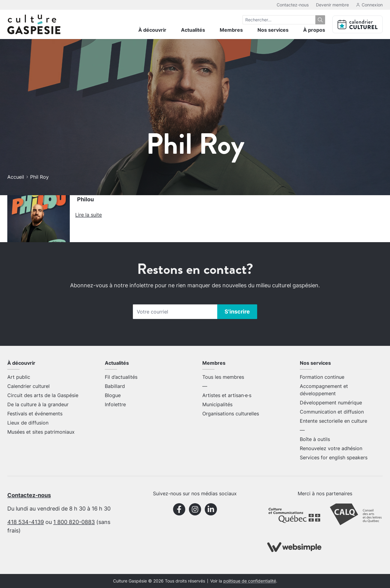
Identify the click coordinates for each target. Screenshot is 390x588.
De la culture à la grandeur (38, 404)
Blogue (113, 395)
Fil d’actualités (121, 377)
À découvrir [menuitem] (152, 30)
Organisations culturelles (231, 414)
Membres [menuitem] (231, 30)
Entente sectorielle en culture (333, 421)
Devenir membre (332, 5)
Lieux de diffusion (28, 423)
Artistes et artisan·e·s (227, 395)
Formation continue (322, 377)
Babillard (115, 386)
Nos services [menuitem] (273, 30)
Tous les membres (223, 377)
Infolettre (115, 404)
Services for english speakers (334, 457)
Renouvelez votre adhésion (331, 448)
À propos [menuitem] (314, 30)
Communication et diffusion (332, 412)
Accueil (16, 177)
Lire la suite (89, 215)
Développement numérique (331, 403)
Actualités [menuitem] (193, 30)
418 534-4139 (26, 522)
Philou (85, 199)
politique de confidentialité (250, 581)
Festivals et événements (35, 414)
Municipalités (217, 404)
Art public (19, 377)
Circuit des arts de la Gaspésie (43, 395)
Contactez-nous (293, 5)
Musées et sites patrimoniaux (41, 432)
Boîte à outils (315, 439)
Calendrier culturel (28, 386)
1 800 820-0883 (74, 522)
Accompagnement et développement (324, 390)
